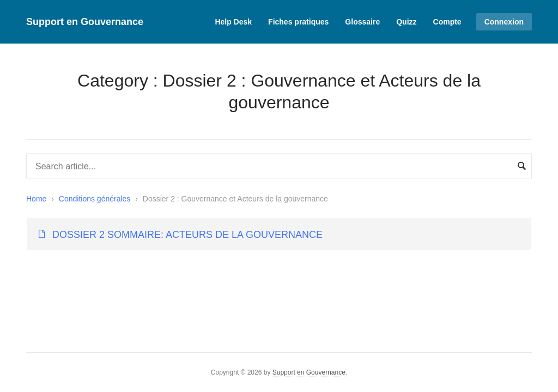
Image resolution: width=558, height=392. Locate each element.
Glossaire (362, 22)
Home (36, 199)
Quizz (406, 22)
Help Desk (233, 22)
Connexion (504, 22)
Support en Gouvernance (85, 22)
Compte (447, 22)
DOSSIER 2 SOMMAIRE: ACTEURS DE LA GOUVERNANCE (187, 235)
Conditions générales (95, 199)
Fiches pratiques (298, 22)
